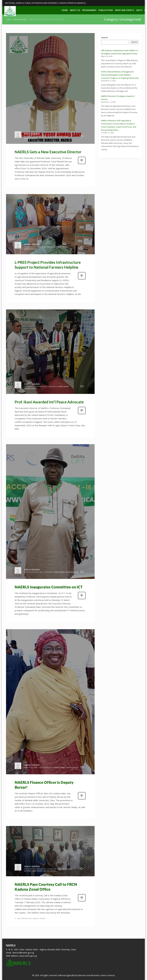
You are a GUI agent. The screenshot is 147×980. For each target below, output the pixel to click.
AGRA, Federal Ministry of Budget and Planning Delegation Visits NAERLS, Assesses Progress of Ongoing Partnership (120, 75)
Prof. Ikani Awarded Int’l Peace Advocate (49, 402)
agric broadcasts (24, 919)
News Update (64, 136)
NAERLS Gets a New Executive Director (48, 152)
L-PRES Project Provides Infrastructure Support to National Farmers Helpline (48, 265)
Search (104, 37)
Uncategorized (30, 138)
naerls (35, 919)
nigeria (42, 919)
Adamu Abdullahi (32, 134)
